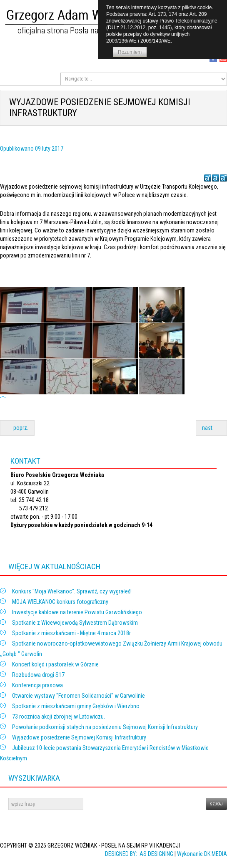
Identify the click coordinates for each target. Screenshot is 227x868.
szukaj (216, 804)
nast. (211, 428)
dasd (0, 798)
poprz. (17, 428)
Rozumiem (130, 52)
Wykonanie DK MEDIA (202, 854)
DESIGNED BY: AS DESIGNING (137, 854)
